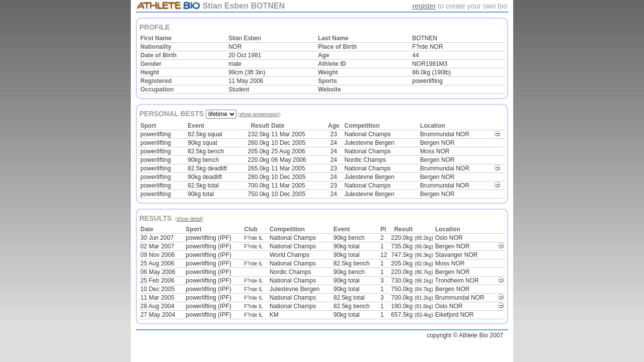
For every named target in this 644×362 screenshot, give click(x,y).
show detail (189, 219)
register (424, 6)
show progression (259, 114)
